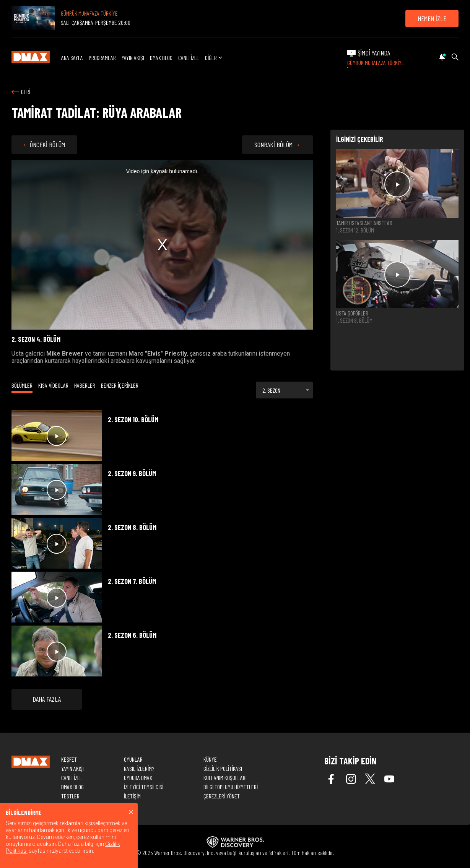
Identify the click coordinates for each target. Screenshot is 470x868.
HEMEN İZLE (432, 18)
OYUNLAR (133, 759)
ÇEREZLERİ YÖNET (222, 796)
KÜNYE (210, 759)
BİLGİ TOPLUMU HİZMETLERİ (231, 787)
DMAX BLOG (161, 58)
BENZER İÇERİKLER (120, 385)
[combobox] (285, 390)
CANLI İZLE (189, 58)
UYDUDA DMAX (138, 778)
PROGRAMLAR (102, 58)
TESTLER (70, 796)
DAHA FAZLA (47, 699)
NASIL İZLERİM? (139, 768)
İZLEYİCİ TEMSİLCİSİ (144, 787)
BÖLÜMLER (22, 385)
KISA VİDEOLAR (53, 385)
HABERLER (85, 385)
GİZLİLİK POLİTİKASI (223, 768)
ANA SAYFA (72, 58)
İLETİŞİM (132, 796)
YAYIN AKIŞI (133, 58)
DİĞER (214, 58)
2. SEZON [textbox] (271, 390)
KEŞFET (69, 759)
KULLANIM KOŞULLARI (225, 778)
